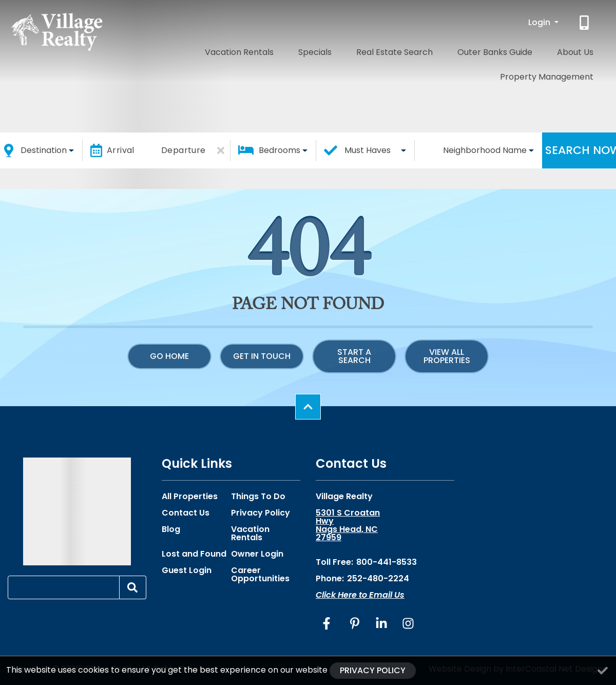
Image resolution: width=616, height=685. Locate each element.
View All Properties (447, 356)
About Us (480, 50)
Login (540, 22)
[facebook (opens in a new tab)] (328, 623)
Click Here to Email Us (360, 595)
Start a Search (354, 356)
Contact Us (186, 513)
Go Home (169, 356)
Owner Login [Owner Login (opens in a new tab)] (257, 554)
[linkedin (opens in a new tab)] (381, 623)
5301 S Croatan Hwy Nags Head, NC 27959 (348, 525)
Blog (171, 529)
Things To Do (258, 497)
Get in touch (262, 356)
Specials (264, 50)
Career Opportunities (260, 575)
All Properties (190, 497)
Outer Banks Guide (415, 50)
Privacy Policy (261, 513)
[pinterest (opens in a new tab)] (355, 623)
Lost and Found (194, 554)
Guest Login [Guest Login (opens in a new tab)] (187, 570)
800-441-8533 (387, 562)
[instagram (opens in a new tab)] (408, 623)
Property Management (555, 50)
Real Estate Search (329, 50)
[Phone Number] (585, 23)
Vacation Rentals (202, 50)
